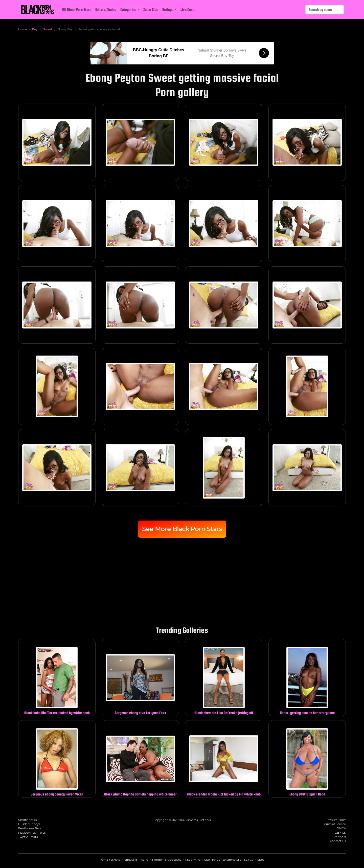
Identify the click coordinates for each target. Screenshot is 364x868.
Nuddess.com (175, 860)
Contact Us (338, 841)
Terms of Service (334, 824)
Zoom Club (151, 9)
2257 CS (340, 833)
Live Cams (188, 9)
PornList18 (130, 860)
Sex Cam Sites (254, 860)
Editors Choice (106, 9)
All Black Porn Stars (77, 9)
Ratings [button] (168, 9)
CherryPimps (27, 820)
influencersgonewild (227, 860)
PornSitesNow (110, 860)
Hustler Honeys (29, 824)
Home (23, 29)
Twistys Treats (28, 837)
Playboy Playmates (32, 833)
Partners (340, 837)
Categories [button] (128, 9)
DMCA (341, 828)
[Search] (325, 10)
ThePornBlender (151, 860)
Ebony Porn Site (198, 860)
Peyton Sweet (42, 29)
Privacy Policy (336, 820)
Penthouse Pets (30, 828)
